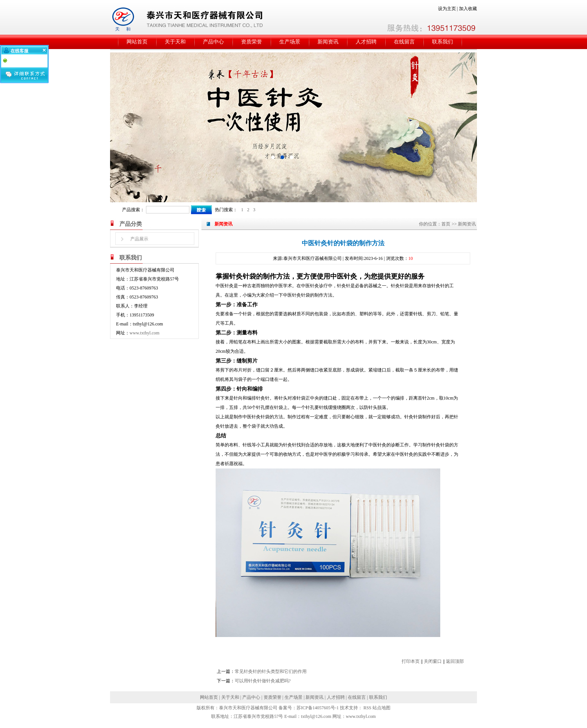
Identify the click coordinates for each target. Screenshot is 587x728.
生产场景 (290, 42)
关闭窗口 (433, 661)
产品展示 (139, 239)
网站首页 (137, 42)
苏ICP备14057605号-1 (318, 708)
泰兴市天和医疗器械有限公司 (248, 708)
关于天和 (175, 42)
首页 (446, 224)
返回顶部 (455, 661)
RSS (367, 708)
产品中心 (213, 42)
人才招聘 (366, 42)
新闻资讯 (328, 42)
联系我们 (442, 42)
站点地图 (381, 708)
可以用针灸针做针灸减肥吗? (263, 681)
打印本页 (411, 661)
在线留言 (404, 42)
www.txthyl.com (145, 333)
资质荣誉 (252, 42)
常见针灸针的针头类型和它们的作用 (271, 671)
